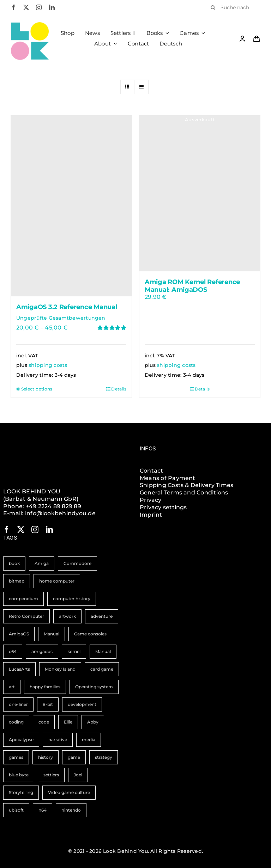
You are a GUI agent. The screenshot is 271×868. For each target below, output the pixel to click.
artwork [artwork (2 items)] (67, 616)
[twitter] (26, 7)
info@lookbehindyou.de (60, 513)
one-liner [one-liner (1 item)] (18, 704)
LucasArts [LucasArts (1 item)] (19, 669)
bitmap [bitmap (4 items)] (17, 581)
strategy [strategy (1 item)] (104, 757)
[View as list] (141, 87)
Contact (152, 471)
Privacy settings (163, 507)
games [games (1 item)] (16, 757)
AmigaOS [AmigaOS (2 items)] (19, 634)
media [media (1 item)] (89, 740)
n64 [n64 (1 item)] (43, 810)
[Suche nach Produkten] (233, 7)
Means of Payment (168, 478)
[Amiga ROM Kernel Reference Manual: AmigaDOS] (200, 194)
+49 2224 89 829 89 (53, 506)
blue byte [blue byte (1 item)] (19, 775)
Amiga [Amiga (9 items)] (42, 563)
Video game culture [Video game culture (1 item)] (69, 792)
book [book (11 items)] (14, 563)
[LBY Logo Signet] (30, 24)
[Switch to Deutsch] (171, 44)
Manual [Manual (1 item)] (103, 651)
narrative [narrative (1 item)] (58, 740)
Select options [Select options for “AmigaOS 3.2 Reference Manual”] (37, 389)
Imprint (151, 515)
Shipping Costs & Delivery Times (186, 485)
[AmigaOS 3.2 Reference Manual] (71, 206)
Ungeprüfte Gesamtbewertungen (61, 318)
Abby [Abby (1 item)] (93, 722)
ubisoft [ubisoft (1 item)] (16, 810)
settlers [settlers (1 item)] (51, 775)
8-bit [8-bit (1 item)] (48, 704)
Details (119, 389)
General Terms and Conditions (184, 493)
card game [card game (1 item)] (102, 669)
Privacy (151, 500)
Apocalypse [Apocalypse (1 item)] (21, 740)
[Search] (213, 7)
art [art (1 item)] (12, 687)
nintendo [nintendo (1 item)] (71, 810)
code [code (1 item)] (44, 722)
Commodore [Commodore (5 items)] (77, 563)
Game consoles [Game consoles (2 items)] (90, 634)
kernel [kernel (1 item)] (74, 651)
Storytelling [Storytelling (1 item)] (21, 792)
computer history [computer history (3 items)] (72, 599)
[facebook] (13, 7)
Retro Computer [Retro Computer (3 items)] (26, 616)
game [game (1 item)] (74, 757)
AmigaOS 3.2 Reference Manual (67, 307)
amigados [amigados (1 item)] (42, 651)
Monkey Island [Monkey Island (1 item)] (60, 669)
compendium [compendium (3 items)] (23, 599)
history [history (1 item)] (46, 757)
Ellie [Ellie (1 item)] (68, 722)
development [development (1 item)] (82, 704)
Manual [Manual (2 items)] (52, 634)
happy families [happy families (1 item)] (45, 687)
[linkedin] (52, 7)
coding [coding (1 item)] (16, 722)
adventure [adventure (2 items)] (102, 616)
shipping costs (48, 365)
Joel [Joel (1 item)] (78, 775)
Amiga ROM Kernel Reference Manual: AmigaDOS (192, 286)
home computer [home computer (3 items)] (57, 581)
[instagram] (39, 7)
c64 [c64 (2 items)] (13, 651)
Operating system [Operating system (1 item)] (94, 687)
